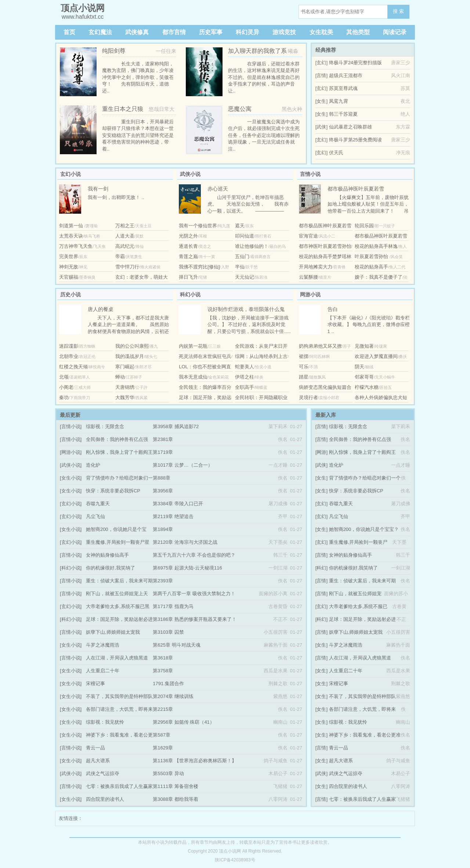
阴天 (359, 367)
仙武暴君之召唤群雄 (350, 127)
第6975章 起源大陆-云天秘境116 (187, 568)
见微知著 (364, 346)
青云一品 (95, 748)
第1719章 (163, 452)
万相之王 (125, 226)
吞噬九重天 (98, 504)
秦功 (64, 397)
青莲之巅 (188, 256)
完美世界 (69, 256)
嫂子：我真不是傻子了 (379, 277)
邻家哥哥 (364, 377)
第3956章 (163, 491)
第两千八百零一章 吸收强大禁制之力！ (194, 594)
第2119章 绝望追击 (173, 516)
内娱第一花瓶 (193, 346)
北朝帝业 (69, 356)
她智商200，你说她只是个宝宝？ (364, 529)
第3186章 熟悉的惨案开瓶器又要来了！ (195, 619)
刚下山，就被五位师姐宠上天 (117, 594)
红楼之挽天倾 (73, 367)
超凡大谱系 (98, 761)
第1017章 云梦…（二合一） (183, 465)
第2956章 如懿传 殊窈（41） (184, 722)
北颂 (64, 377)
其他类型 (358, 32)
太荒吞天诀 (71, 236)
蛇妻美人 (245, 367)
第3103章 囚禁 (168, 632)
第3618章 (163, 658)
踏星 (304, 377)
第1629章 (163, 748)
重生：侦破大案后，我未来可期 (119, 581)
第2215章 (163, 709)
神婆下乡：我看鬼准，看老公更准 (365, 735)
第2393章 (163, 581)
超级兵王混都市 (346, 75)
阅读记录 (395, 32)
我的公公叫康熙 (132, 346)
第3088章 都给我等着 (176, 799)
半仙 (240, 267)
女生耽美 (321, 32)
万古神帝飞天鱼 (76, 246)
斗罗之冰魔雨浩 (103, 645)
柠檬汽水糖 (367, 387)
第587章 (162, 735)
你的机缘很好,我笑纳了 (111, 568)
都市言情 (174, 32)
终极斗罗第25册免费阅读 (355, 140)
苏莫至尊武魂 (343, 88)
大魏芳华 (125, 397)
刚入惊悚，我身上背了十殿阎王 (119, 452)
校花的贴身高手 (371, 267)
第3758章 (163, 671)
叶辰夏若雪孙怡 (372, 256)
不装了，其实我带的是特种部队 (119, 696)
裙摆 (304, 356)
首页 (69, 32)
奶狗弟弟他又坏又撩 (320, 346)
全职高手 (245, 387)
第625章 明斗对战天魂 (176, 645)
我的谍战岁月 (130, 356)
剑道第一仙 (72, 226)
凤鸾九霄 (339, 101)
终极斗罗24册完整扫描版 (355, 63)
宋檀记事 (95, 683)
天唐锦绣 (125, 387)
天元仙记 (245, 277)
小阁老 (66, 387)
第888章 (162, 478)
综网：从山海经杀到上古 (261, 356)
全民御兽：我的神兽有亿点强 (117, 439)
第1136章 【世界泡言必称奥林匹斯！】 (195, 761)
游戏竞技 (284, 32)
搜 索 (398, 11)
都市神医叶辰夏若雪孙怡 (325, 246)
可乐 (304, 367)
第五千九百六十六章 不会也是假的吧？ (194, 555)
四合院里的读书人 (105, 799)
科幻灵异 (247, 32)
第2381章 (163, 439)
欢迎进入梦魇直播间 (376, 356)
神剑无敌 (69, 267)
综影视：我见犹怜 (105, 722)
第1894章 (163, 529)
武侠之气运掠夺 (103, 773)
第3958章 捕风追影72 (176, 426)
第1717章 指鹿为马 (173, 606)
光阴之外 (188, 236)
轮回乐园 (364, 226)
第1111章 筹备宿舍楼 (176, 786)
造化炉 (93, 465)
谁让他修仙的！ (252, 246)
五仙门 (242, 256)
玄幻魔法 (100, 32)
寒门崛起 (125, 367)
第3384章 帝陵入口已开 (178, 504)
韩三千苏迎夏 (343, 114)
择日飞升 (188, 277)
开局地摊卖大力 (316, 267)
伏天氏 (336, 153)
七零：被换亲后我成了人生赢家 (119, 786)
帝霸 (120, 256)
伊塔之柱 (245, 377)
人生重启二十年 (103, 671)
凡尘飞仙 (95, 516)
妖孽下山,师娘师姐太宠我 (113, 632)
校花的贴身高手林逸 (376, 246)
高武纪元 (125, 246)
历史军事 (211, 32)
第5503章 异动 (168, 773)
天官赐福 (69, 277)
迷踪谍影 (69, 346)
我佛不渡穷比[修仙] (199, 267)
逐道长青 (188, 246)
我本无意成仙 (193, 377)
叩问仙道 (245, 236)
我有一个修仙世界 (198, 226)
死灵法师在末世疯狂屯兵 (205, 356)
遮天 (240, 226)
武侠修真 (137, 32)
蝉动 (120, 377)
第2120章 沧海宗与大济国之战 (185, 542)
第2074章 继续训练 (173, 696)
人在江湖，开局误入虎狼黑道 (117, 658)
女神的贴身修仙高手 (107, 555)
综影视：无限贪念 (105, 426)
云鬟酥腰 (308, 277)
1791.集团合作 (168, 683)
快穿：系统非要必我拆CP (113, 491)
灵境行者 (308, 397)
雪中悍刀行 (127, 267)
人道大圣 (125, 236)
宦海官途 (308, 236)
